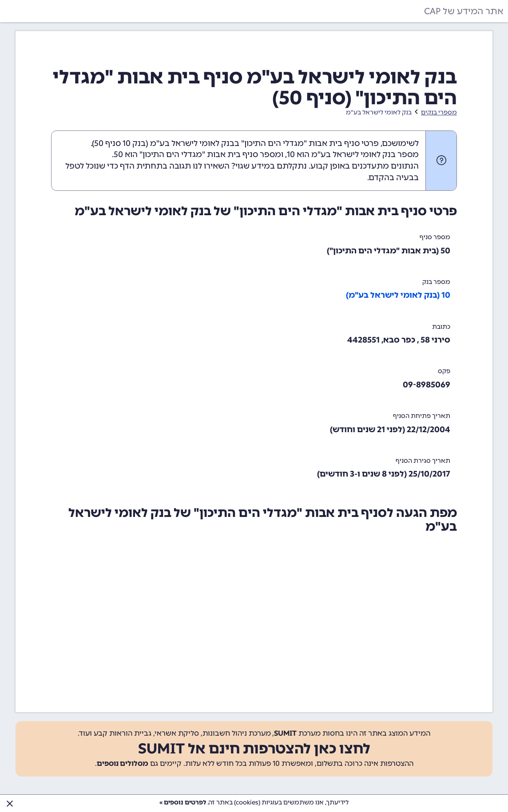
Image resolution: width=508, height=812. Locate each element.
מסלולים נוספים (123, 763)
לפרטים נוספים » (183, 802)
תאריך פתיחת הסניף (422, 416)
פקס (444, 371)
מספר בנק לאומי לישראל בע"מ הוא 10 (353, 154)
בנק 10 (134, 143)
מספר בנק (436, 282)
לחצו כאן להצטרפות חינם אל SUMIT (254, 749)
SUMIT (285, 733)
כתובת (441, 327)
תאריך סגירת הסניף (423, 461)
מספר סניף (435, 237)
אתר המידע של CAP (464, 11)
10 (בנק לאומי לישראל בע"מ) (398, 295)
